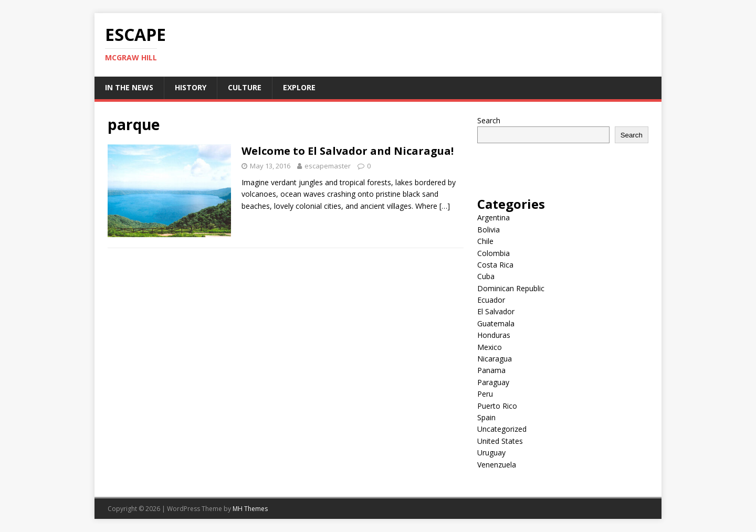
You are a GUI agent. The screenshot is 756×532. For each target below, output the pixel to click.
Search (489, 120)
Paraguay (493, 382)
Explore (299, 87)
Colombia (493, 253)
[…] (445, 206)
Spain (486, 417)
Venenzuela (497, 465)
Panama (491, 370)
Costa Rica (495, 265)
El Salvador (496, 311)
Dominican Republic (511, 288)
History (191, 87)
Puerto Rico (497, 406)
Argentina (493, 217)
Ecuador (491, 300)
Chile (485, 241)
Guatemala (496, 323)
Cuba (486, 276)
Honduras (494, 335)
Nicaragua (495, 359)
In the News (129, 87)
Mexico (490, 347)
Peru (485, 394)
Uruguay (491, 453)
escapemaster (328, 166)
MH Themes (250, 509)
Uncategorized (502, 429)
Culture (245, 87)
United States (500, 441)
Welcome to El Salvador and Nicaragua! (348, 151)
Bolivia (489, 230)
